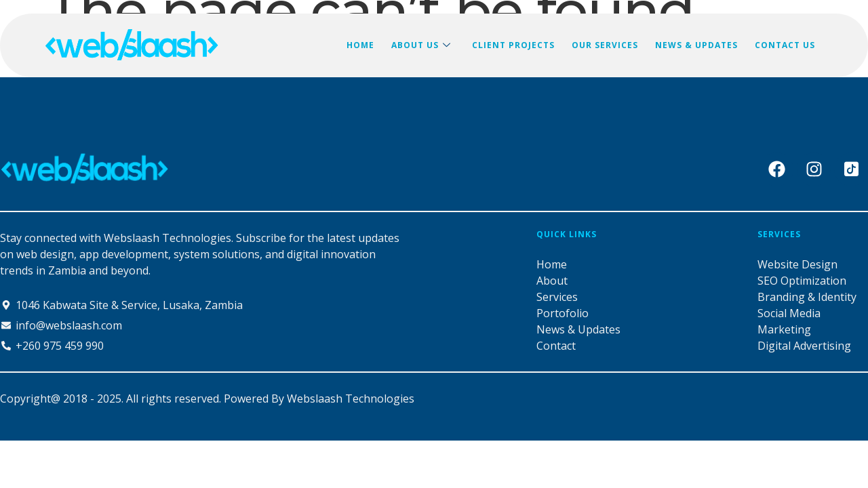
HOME (364, 45)
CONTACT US (786, 45)
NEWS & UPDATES (698, 45)
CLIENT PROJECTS (516, 45)
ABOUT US (425, 45)
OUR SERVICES (607, 45)
